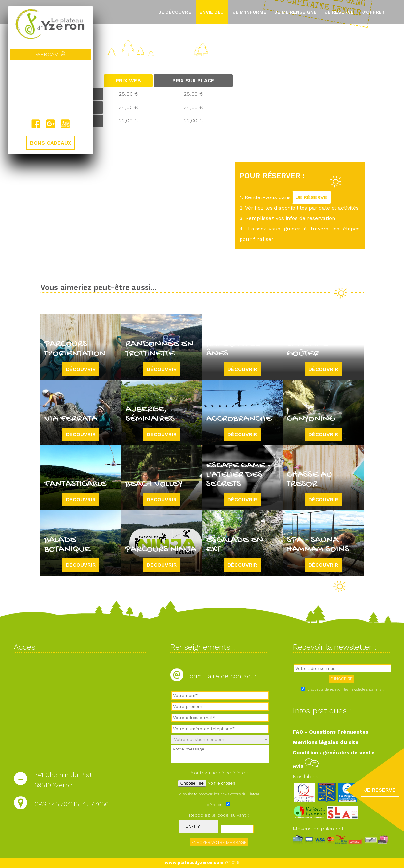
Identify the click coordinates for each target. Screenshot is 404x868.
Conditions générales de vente (334, 753)
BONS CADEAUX (51, 143)
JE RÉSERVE (312, 197)
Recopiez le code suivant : (219, 815)
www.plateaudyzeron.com (194, 863)
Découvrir (81, 369)
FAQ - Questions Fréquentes (331, 732)
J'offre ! (373, 12)
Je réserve (339, 12)
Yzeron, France (51, 89)
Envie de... (212, 12)
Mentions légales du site (326, 742)
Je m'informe (249, 12)
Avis (306, 766)
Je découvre (175, 12)
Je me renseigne (295, 12)
